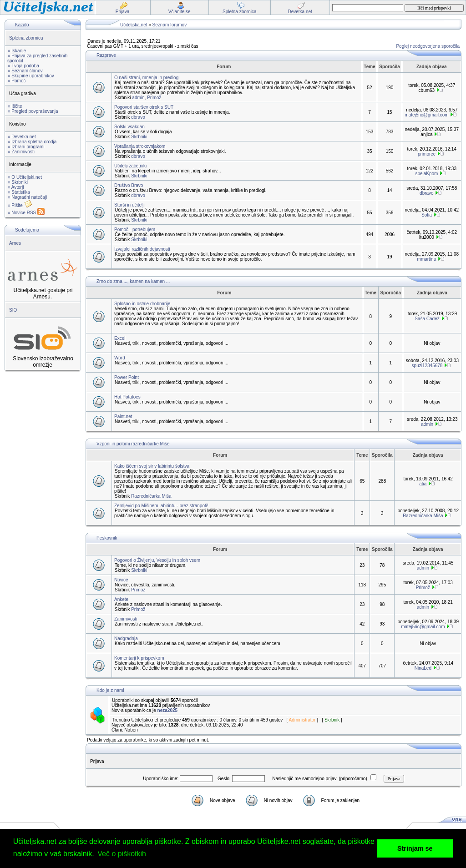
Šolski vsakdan (129, 127)
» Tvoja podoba (23, 66)
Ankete (121, 599)
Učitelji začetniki (130, 166)
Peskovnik (107, 538)
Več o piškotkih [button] (122, 854)
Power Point (127, 377)
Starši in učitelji (129, 205)
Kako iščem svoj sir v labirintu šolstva (152, 466)
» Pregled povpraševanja (33, 111)
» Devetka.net (22, 137)
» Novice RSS (26, 213)
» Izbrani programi (26, 147)
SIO (13, 310)
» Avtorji (16, 187)
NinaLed (423, 668)
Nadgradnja (126, 638)
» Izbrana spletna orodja (32, 142)
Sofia (427, 215)
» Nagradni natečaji (27, 197)
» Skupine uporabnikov (31, 76)
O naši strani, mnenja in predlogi (147, 78)
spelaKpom (426, 174)
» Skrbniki (18, 182)
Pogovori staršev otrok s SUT (144, 107)
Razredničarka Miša (151, 496)
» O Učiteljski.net (25, 177)
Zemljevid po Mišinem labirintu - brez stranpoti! (161, 506)
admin (138, 98)
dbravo (138, 117)
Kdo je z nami (110, 690)
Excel (120, 338)
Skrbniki (139, 137)
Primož (154, 98)
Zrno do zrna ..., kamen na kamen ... (133, 281)
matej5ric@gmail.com (426, 115)
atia (423, 484)
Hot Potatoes (127, 397)
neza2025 (167, 710)
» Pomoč (17, 81)
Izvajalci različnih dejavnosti (142, 249)
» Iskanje (17, 51)
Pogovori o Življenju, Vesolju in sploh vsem (157, 560)
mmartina (427, 259)
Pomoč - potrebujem (135, 230)
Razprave (106, 55)
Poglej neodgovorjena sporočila (428, 46)
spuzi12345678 (427, 366)
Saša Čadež (427, 319)
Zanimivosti (126, 619)
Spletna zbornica (26, 38)
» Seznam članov (25, 71)
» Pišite (20, 205)
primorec (427, 154)
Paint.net (123, 416)
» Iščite (15, 106)
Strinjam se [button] (415, 848)
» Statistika (19, 192)
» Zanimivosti (21, 152)
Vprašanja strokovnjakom (140, 146)
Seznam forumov (170, 25)
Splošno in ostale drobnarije (142, 304)
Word (120, 358)
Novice (121, 580)
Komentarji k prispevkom (139, 658)
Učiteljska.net (134, 25)
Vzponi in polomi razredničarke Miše (133, 444)
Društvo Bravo (129, 185)
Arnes (15, 243)
